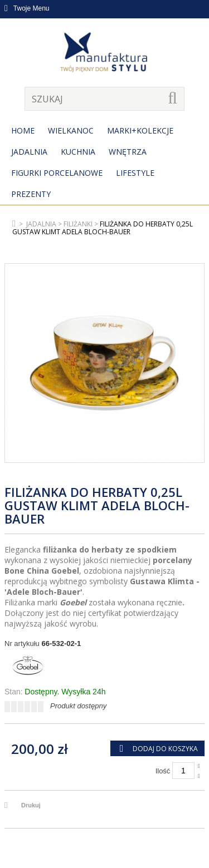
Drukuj (31, 805)
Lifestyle (135, 173)
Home (23, 130)
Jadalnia (29, 152)
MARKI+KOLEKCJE (140, 130)
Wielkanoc (71, 130)
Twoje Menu (27, 8)
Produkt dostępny (78, 706)
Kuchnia (78, 152)
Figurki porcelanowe (57, 173)
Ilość (163, 771)
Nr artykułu (22, 643)
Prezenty (31, 194)
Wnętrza (128, 152)
